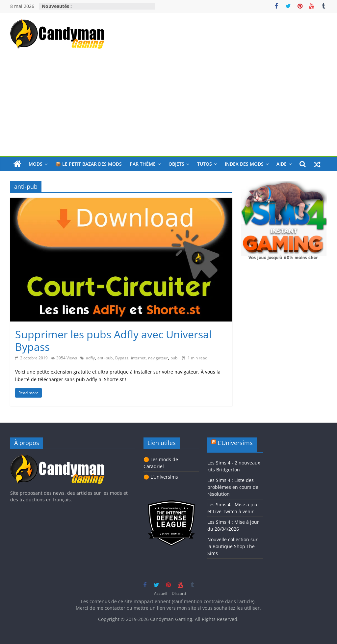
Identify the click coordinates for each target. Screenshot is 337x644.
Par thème (143, 164)
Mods (36, 164)
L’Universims (235, 443)
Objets (176, 164)
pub (174, 358)
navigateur (158, 358)
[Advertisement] (169, 106)
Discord (179, 593)
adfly (90, 358)
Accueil (161, 593)
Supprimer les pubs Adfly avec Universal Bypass (113, 340)
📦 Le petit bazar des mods (89, 164)
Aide (282, 164)
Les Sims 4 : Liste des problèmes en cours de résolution (233, 487)
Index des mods (244, 164)
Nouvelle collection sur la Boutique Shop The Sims (233, 546)
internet (138, 358)
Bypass (122, 358)
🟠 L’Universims (161, 477)
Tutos (205, 164)
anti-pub (105, 358)
